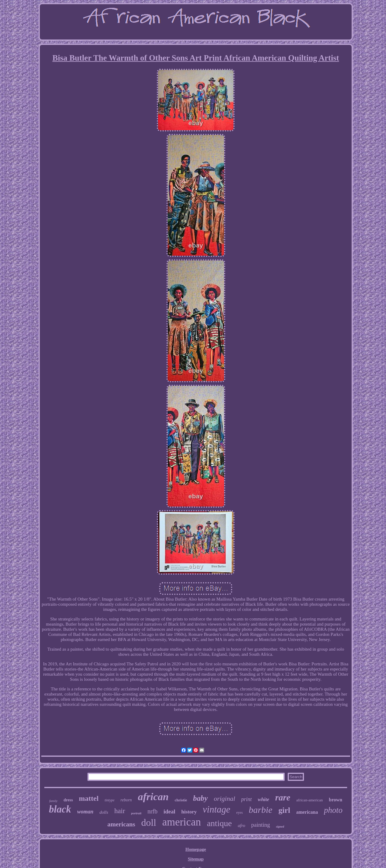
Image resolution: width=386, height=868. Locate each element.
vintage (216, 809)
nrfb (152, 811)
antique (219, 823)
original (225, 799)
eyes (240, 813)
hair (120, 811)
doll (149, 822)
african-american (310, 800)
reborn (126, 800)
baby (200, 798)
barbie (261, 810)
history (189, 812)
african (153, 797)
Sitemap (196, 859)
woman (85, 812)
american (182, 822)
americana (307, 812)
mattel (89, 798)
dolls (104, 812)
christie (181, 800)
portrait (136, 813)
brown (336, 800)
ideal (169, 811)
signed (280, 827)
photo (333, 810)
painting (261, 825)
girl (284, 810)
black (60, 809)
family (53, 801)
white (264, 799)
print (247, 799)
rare (283, 797)
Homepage (196, 849)
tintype (110, 800)
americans (121, 824)
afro (242, 825)
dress (68, 800)
